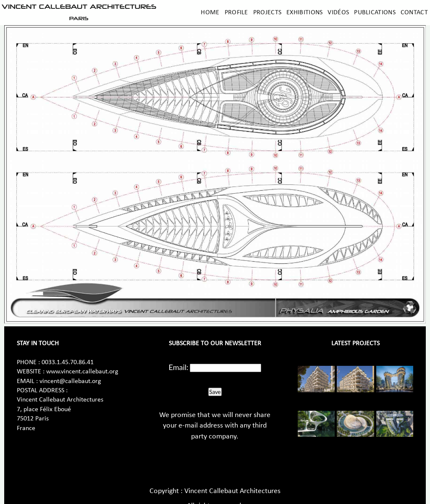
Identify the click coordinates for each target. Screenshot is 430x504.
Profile (236, 13)
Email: (179, 367)
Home (210, 13)
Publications (375, 13)
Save (215, 392)
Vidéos (338, 13)
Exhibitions (304, 13)
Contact (414, 13)
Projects (267, 13)
